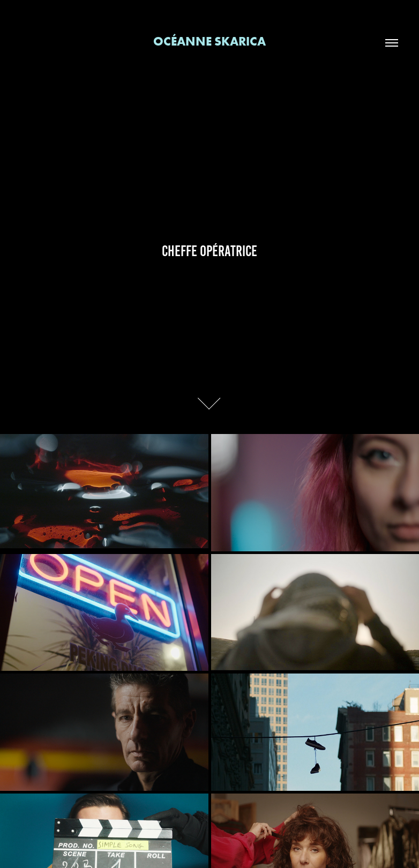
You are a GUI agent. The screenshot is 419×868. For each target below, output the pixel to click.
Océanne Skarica (209, 41)
